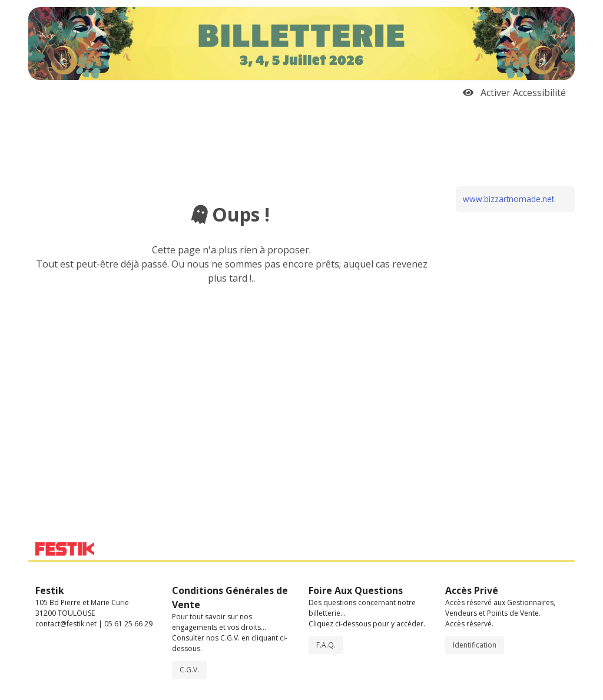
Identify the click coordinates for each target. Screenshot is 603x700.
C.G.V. (189, 670)
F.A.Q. (326, 645)
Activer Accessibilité (514, 93)
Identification (475, 645)
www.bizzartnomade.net (508, 199)
